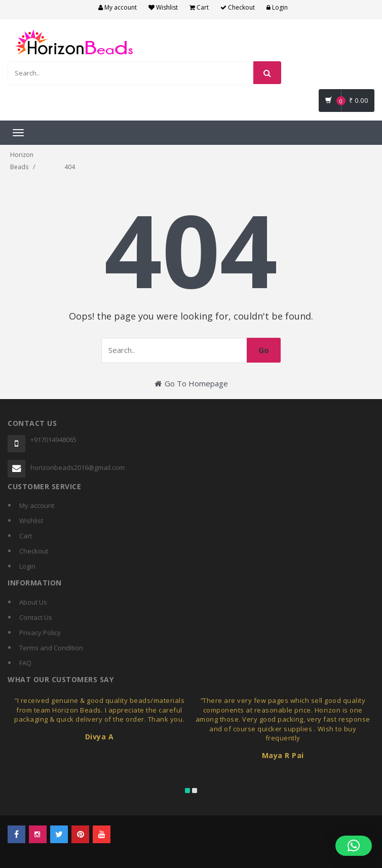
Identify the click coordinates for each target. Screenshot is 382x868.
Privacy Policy (40, 633)
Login (277, 7)
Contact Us (36, 617)
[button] (354, 846)
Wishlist (163, 7)
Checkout (238, 7)
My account (118, 7)
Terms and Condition (51, 648)
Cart (199, 7)
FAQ (25, 663)
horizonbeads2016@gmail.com (78, 467)
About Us (33, 602)
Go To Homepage (191, 383)
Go (264, 350)
